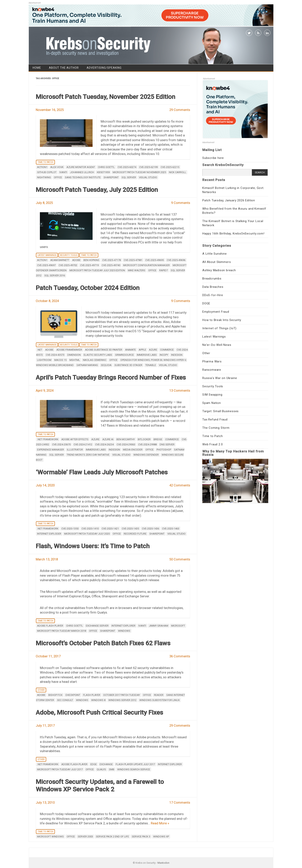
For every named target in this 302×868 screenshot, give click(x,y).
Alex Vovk (57, 167)
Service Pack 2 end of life (112, 837)
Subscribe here (213, 158)
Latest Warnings (47, 255)
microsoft (178, 626)
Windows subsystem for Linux (159, 700)
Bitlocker (144, 439)
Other (41, 690)
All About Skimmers (217, 262)
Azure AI (108, 439)
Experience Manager (51, 450)
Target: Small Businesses (220, 411)
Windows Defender (146, 455)
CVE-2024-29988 (147, 444)
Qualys (101, 769)
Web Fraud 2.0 (212, 444)
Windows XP (161, 837)
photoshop (164, 450)
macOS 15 (60, 360)
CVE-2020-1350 (70, 529)
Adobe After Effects (75, 439)
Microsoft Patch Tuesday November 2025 (139, 172)
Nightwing (44, 177)
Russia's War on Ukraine (220, 378)
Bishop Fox (55, 695)
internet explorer (123, 626)
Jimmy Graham (159, 626)
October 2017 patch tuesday (122, 695)
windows (124, 631)
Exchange (106, 764)
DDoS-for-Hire (213, 295)
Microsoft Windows (50, 837)
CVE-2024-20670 (61, 444)
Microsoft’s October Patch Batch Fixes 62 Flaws (103, 643)
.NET (40, 350)
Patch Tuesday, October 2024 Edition (88, 288)
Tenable (151, 365)
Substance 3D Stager (128, 365)
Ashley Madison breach (219, 270)
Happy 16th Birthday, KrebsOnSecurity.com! (233, 234)
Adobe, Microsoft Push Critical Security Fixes (99, 712)
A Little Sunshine (215, 254)
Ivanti (63, 172)
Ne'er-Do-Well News (217, 345)
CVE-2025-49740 (111, 265)
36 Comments (180, 656)
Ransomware (212, 370)
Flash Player (92, 695)
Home (37, 68)
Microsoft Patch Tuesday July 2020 (87, 534)
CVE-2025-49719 (89, 265)
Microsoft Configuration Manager (146, 265)
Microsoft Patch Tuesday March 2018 (62, 631)
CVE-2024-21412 (83, 444)
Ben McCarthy (126, 439)
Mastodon (163, 863)
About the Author (64, 68)
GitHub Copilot (47, 172)
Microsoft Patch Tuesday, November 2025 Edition (106, 97)
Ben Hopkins (91, 260)
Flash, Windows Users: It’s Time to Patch (93, 546)
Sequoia (106, 365)
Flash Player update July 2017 (135, 764)
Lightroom (44, 360)
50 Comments (180, 559)
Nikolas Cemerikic (95, 360)
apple (142, 350)
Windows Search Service (134, 769)
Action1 (42, 167)
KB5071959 (103, 172)
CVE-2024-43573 (55, 355)
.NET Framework (48, 439)
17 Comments (180, 802)
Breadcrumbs (212, 279)
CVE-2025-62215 (170, 167)
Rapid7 (164, 270)
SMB (112, 769)
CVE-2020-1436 (151, 529)
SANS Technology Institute (83, 177)
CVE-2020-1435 (130, 529)
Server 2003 (85, 837)
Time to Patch (45, 162)
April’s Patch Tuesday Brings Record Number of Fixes (111, 377)
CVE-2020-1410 (90, 529)
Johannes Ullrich (82, 172)
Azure (153, 350)
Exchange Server (97, 626)
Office (58, 177)
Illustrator (75, 450)
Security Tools (69, 255)
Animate (130, 350)
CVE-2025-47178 (112, 260)
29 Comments (180, 110)
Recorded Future (135, 534)
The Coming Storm (216, 428)
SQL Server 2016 (55, 275)
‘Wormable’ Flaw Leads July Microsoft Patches (102, 472)
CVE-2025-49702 (68, 265)
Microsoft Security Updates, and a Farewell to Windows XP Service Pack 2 (100, 785)
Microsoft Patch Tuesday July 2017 (60, 769)
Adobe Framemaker (69, 350)
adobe (76, 260)
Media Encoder (133, 450)
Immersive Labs (147, 355)
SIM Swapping (212, 395)
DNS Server (167, 444)
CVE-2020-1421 (110, 529)
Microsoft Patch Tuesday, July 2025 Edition (97, 190)
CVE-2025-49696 (176, 260)
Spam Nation (212, 403)
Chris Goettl (106, 167)
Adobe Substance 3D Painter (104, 350)
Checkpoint (73, 695)
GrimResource (124, 355)
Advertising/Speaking (104, 68)
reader (159, 695)
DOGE (206, 303)
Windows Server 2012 (122, 700)
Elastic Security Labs (98, 355)
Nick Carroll (178, 172)
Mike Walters (137, 270)
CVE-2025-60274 (127, 167)
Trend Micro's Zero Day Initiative (88, 455)
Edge (94, 764)
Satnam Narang (87, 365)
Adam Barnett (60, 260)
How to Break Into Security (222, 320)
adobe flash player (50, 626)
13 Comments (180, 390)
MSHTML (75, 360)
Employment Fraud (216, 312)
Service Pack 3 (141, 837)
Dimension (74, 355)
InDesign (177, 355)
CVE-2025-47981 (133, 260)
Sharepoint (111, 177)
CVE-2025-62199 (148, 167)
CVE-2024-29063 (126, 444)
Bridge (158, 439)
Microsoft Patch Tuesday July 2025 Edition (97, 270)
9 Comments (181, 203)
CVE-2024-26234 (104, 444)
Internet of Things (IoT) (219, 328)
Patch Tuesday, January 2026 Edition (229, 200)
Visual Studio (148, 177)
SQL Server (129, 177)
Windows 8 (98, 700)
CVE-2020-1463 (171, 529)
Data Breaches (213, 287)
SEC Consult (65, 700)
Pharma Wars (212, 361)
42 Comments (180, 485)
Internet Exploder (49, 534)
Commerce (167, 350)
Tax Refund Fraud (215, 419)
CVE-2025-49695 (155, 260)
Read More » (160, 823)
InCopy (164, 355)
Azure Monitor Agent (81, 167)
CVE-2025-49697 (46, 265)
